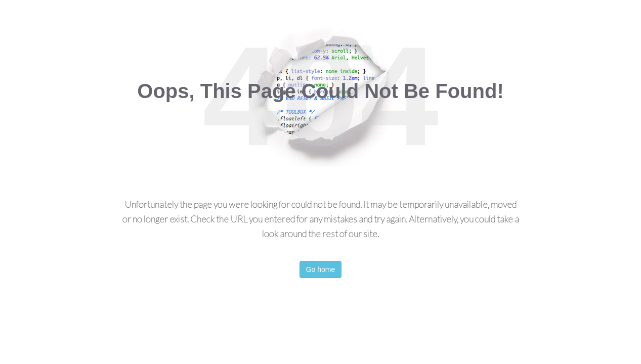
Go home (321, 269)
